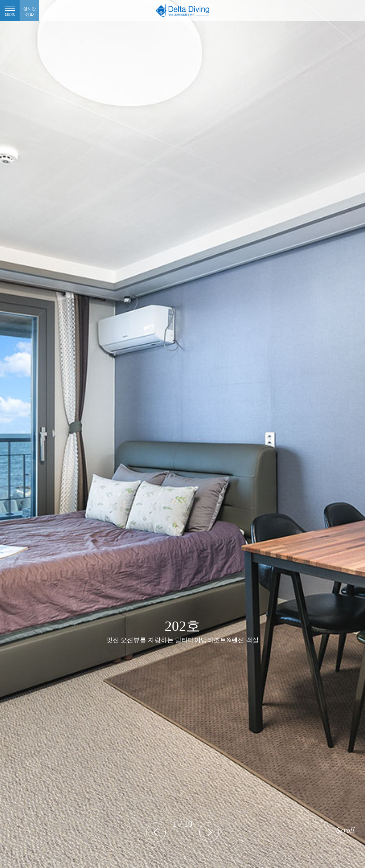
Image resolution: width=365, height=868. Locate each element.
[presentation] (156, 832)
